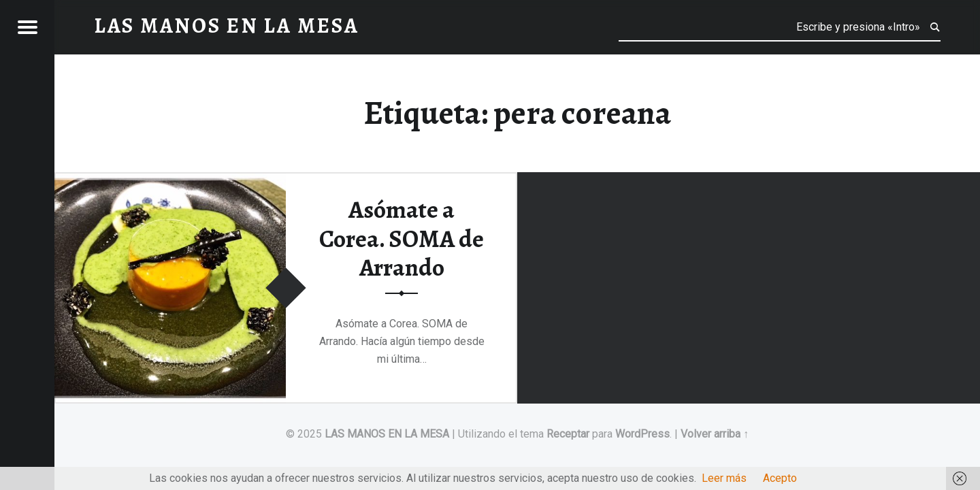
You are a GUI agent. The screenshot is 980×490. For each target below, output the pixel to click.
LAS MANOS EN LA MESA (387, 434)
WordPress (642, 434)
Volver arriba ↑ (715, 434)
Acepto (780, 478)
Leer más (724, 478)
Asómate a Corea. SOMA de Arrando (402, 239)
